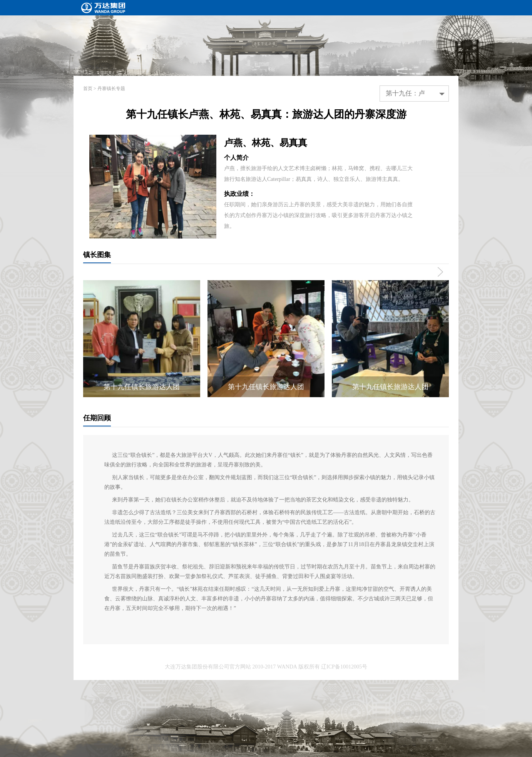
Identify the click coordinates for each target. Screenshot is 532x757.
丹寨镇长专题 (111, 89)
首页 (88, 89)
